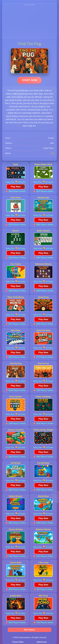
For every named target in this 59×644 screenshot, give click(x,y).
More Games (29, 630)
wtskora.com (42, 642)
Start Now (29, 80)
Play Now (16, 187)
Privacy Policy (18, 642)
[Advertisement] (29, 22)
